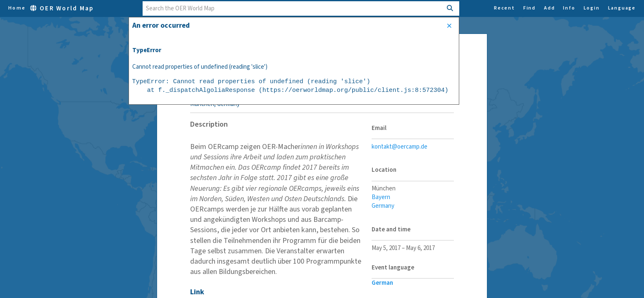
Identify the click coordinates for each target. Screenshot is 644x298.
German (382, 283)
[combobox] (292, 8)
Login (592, 8)
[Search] (450, 8)
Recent (504, 8)
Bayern (381, 197)
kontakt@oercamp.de (400, 147)
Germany (383, 206)
